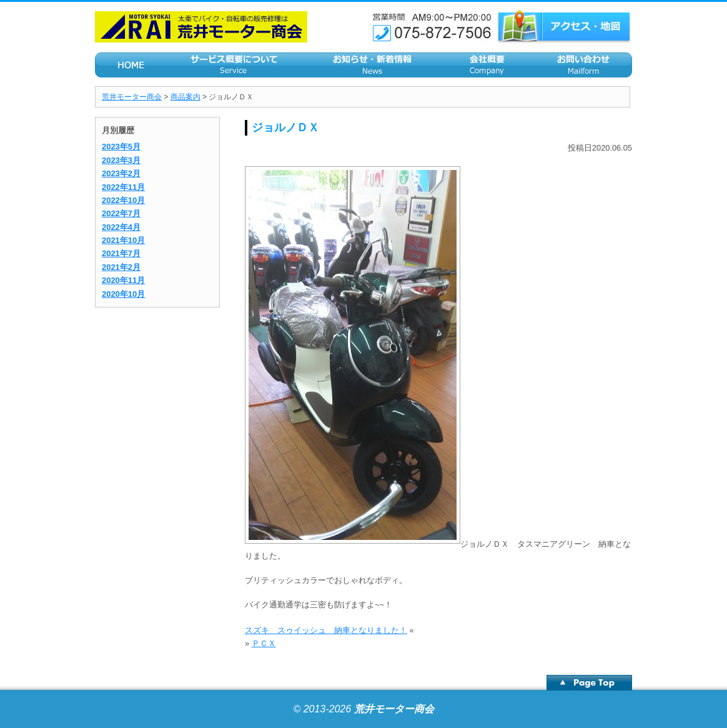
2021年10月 (123, 240)
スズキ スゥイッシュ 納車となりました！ (326, 630)
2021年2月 (121, 267)
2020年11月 (123, 280)
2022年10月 (123, 200)
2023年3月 (121, 160)
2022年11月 (123, 187)
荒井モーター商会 (132, 97)
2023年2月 (121, 173)
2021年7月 (121, 253)
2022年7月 (121, 213)
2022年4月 (121, 227)
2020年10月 (123, 294)
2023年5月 (121, 147)
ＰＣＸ (264, 643)
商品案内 (185, 97)
